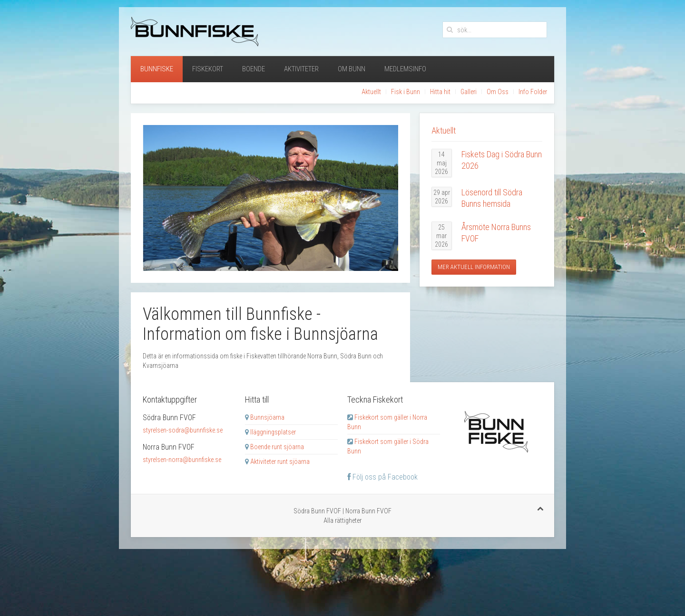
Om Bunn (352, 69)
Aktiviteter (301, 69)
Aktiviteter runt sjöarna (280, 462)
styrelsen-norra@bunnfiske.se (182, 460)
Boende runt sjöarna (277, 447)
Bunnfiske (157, 69)
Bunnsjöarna (267, 417)
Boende (254, 69)
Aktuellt (371, 92)
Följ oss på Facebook (382, 477)
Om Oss (498, 92)
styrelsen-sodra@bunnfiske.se (183, 430)
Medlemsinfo (405, 69)
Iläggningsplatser (273, 432)
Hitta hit (440, 92)
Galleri (469, 92)
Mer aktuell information (474, 267)
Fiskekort (208, 69)
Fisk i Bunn (406, 92)
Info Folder (533, 92)
